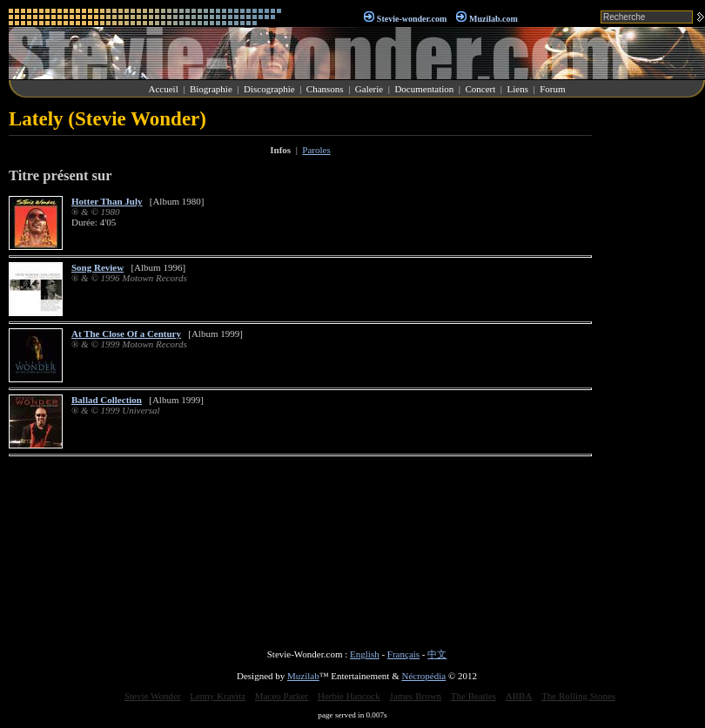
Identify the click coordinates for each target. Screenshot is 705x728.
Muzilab (303, 676)
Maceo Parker (282, 696)
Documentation (424, 89)
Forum (552, 89)
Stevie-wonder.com (412, 19)
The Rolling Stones (578, 696)
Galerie (369, 89)
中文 (437, 654)
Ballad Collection (107, 400)
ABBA (519, 696)
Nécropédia (423, 676)
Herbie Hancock (349, 696)
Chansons (325, 89)
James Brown (416, 696)
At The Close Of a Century (126, 334)
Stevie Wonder (153, 696)
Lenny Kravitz (218, 696)
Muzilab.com (493, 19)
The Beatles (473, 696)
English (365, 654)
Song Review (97, 267)
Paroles (316, 150)
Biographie (211, 89)
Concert (480, 89)
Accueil (164, 89)
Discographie (269, 89)
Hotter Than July (107, 201)
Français (403, 654)
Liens (517, 89)
